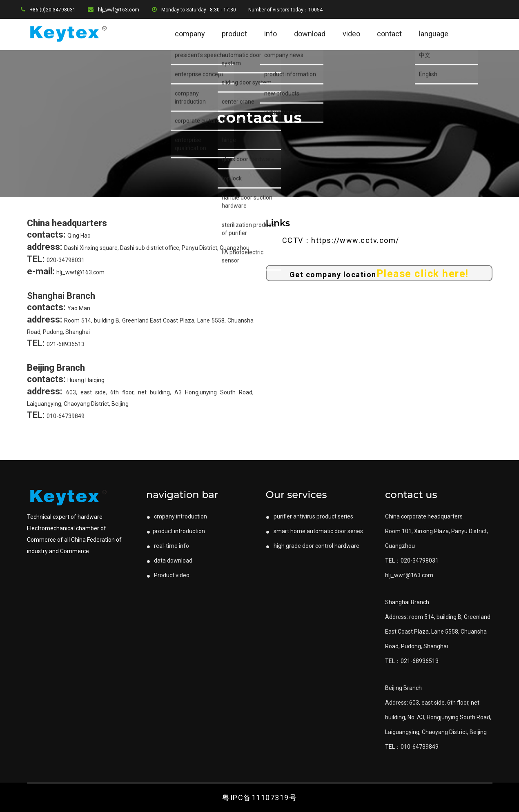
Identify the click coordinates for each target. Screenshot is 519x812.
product (234, 34)
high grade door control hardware (313, 546)
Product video (168, 575)
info (271, 34)
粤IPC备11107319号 (259, 798)
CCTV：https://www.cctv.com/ (341, 240)
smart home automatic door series (314, 531)
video (351, 34)
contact (389, 34)
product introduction (176, 531)
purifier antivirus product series (310, 516)
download (310, 34)
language (434, 34)
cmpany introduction (177, 516)
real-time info (168, 546)
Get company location (379, 274)
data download (169, 561)
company (190, 34)
